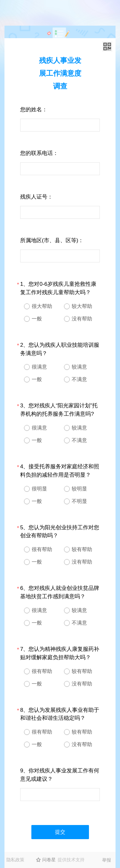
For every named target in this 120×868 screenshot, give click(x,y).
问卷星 (49, 860)
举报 (107, 860)
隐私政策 (15, 860)
